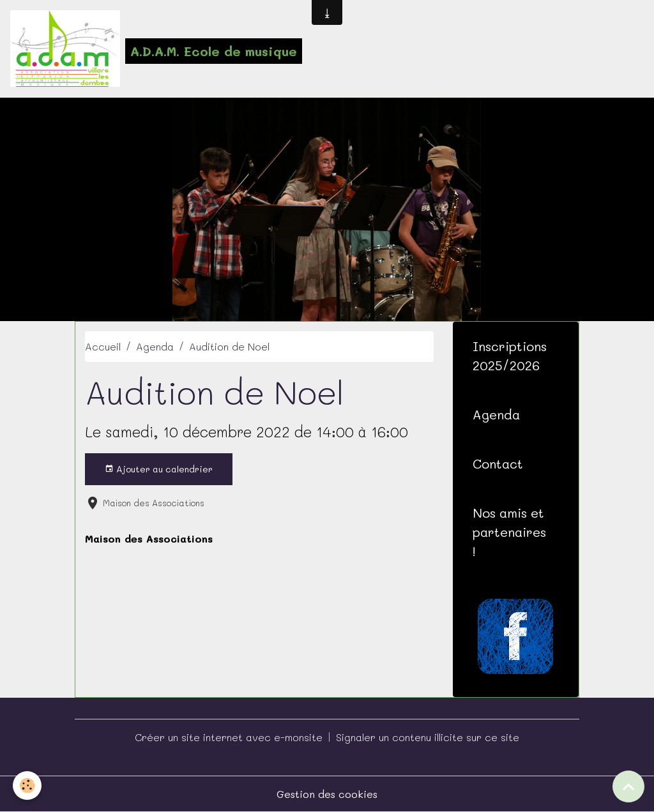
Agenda (155, 346)
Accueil (103, 346)
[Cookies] (27, 786)
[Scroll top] (628, 786)
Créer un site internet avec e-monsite (229, 737)
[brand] (156, 49)
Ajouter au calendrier (159, 469)
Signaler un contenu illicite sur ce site (428, 737)
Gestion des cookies (327, 794)
